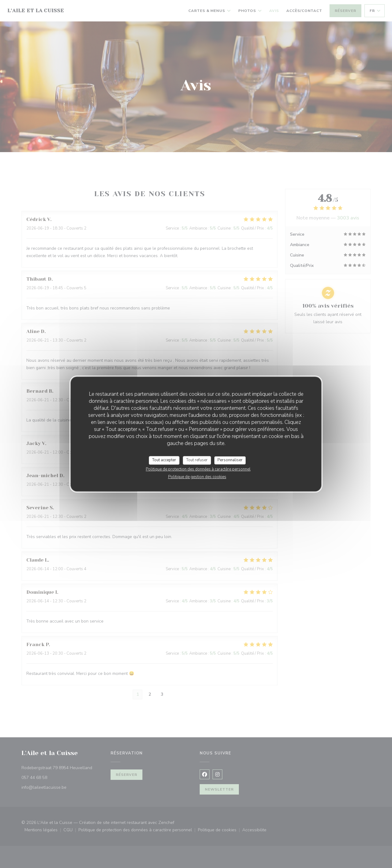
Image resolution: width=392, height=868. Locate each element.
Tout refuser (197, 460)
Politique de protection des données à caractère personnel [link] (198, 469)
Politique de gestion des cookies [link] (197, 477)
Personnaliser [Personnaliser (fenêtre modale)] (230, 460)
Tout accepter (164, 460)
